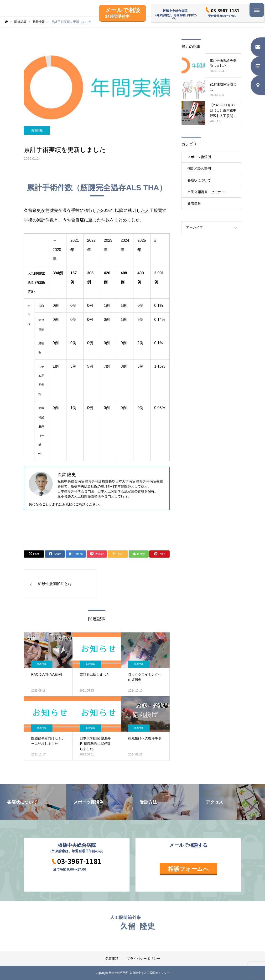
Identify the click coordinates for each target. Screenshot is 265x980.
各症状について (199, 180)
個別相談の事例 (199, 169)
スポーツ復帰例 (199, 157)
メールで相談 (122, 13)
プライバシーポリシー (143, 959)
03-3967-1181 (225, 10)
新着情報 (37, 130)
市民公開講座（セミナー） (208, 192)
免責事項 (112, 959)
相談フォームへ (188, 869)
